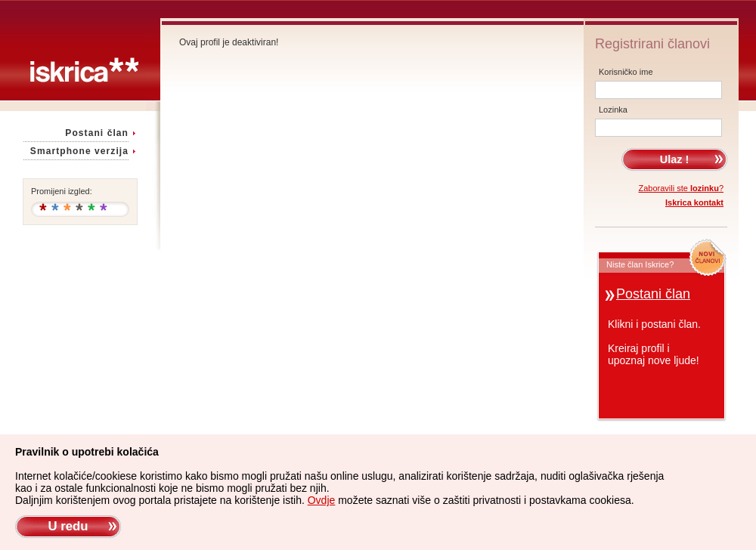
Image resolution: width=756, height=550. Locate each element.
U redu (68, 526)
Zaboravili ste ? (682, 188)
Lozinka (613, 110)
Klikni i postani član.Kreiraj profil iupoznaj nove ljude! (654, 342)
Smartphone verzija (79, 151)
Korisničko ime (626, 72)
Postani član (97, 133)
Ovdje (322, 500)
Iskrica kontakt (694, 202)
